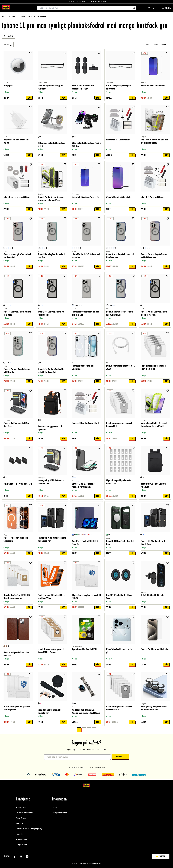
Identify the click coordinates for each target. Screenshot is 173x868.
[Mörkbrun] (6, 646)
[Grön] (77, 535)
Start (3, 16)
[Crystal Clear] (143, 305)
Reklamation (21, 823)
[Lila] (85, 535)
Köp (29, 98)
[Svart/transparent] (73, 477)
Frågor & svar (22, 845)
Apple (23, 16)
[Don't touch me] (93, 535)
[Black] (109, 535)
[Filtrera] (8, 45)
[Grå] (41, 420)
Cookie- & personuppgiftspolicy (29, 829)
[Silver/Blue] (6, 248)
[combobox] (165, 45)
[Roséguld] (83, 535)
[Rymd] (81, 535)
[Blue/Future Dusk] (10, 248)
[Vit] (39, 137)
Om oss (55, 807)
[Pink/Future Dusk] (4, 248)
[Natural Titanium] (73, 703)
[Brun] (4, 646)
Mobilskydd (13, 16)
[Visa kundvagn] (159, 8)
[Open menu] (166, 8)
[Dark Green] (107, 535)
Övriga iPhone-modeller (37, 16)
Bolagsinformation (60, 813)
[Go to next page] (94, 730)
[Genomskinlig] (8, 248)
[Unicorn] (91, 535)
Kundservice (21, 807)
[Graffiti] (87, 535)
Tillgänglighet (21, 839)
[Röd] (89, 535)
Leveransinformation (25, 813)
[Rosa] (41, 703)
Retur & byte (21, 818)
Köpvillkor (20, 834)
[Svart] (41, 137)
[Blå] (73, 535)
